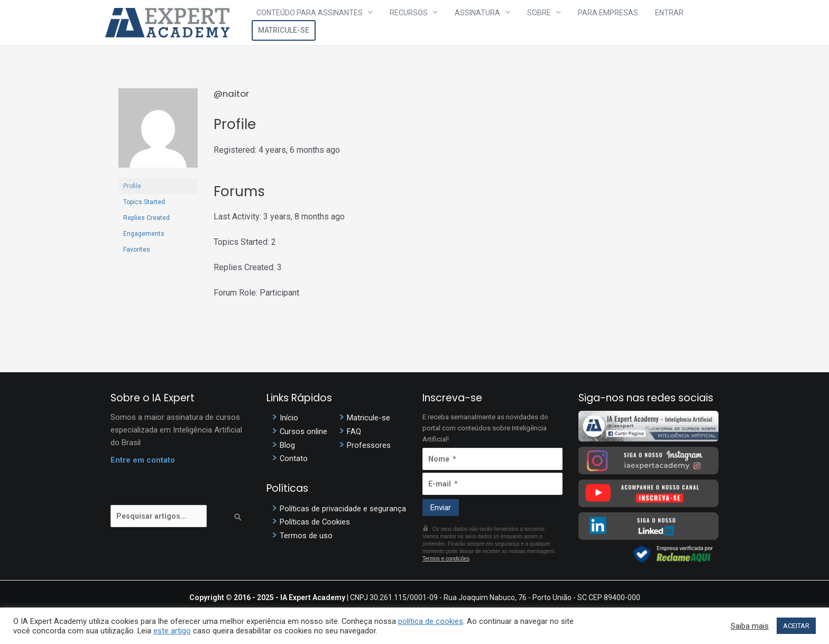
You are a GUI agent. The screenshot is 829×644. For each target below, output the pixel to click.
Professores (369, 444)
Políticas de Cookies (315, 520)
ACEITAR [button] (796, 626)
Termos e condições (446, 559)
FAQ (354, 431)
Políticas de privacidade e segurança (343, 507)
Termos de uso (306, 533)
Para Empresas (585, 23)
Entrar (638, 23)
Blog (287, 444)
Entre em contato (143, 461)
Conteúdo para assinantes (320, 23)
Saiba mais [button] (750, 626)
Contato (294, 457)
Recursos (411, 23)
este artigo (172, 631)
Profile (132, 186)
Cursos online (304, 431)
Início (289, 418)
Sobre (524, 23)
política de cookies (431, 621)
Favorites (137, 250)
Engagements (144, 234)
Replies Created (146, 218)
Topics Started (144, 202)
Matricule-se (692, 23)
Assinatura (471, 23)
